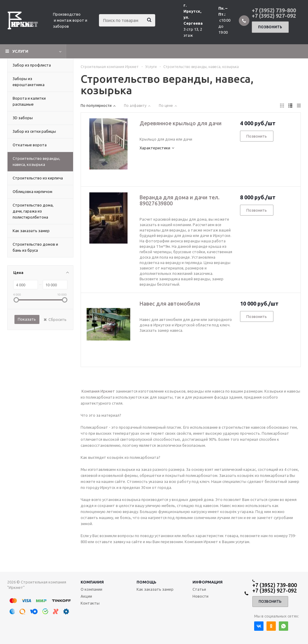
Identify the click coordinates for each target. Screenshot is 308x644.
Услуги (20, 51)
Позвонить (270, 27)
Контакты (90, 603)
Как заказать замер (155, 589)
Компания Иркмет (98, 391)
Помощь (146, 582)
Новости (200, 596)
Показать (27, 319)
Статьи (199, 589)
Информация (208, 582)
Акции (86, 596)
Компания (92, 582)
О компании (91, 589)
